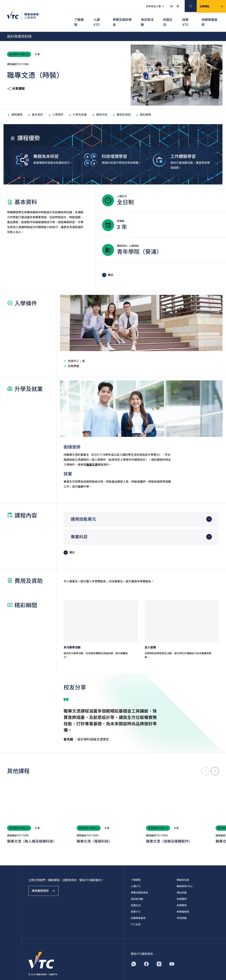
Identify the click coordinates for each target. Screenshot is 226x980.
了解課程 (79, 16)
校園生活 (168, 16)
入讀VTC (97, 16)
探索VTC (185, 16)
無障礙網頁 (183, 903)
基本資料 (35, 106)
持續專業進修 (209, 16)
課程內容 (100, 106)
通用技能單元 (83, 510)
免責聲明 (182, 890)
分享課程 (16, 80)
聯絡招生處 (183, 871)
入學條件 (56, 106)
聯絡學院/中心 (185, 877)
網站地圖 (182, 884)
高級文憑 (92, 456)
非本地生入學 (151, 5)
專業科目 (79, 528)
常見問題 (182, 909)
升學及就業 (78, 106)
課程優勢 (15, 106)
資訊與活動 (147, 16)
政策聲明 (182, 897)
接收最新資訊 (46, 885)
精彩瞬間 (143, 106)
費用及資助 (121, 106)
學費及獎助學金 (122, 16)
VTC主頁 (136, 916)
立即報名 (207, 5)
